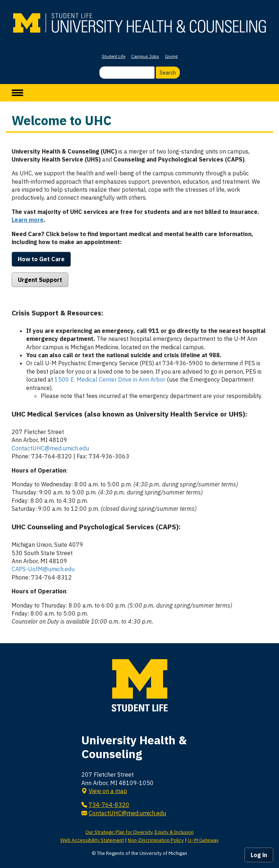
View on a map (108, 791)
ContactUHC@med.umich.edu (50, 448)
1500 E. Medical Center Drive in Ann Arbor (110, 379)
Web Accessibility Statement (92, 840)
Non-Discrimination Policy (156, 840)
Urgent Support (40, 280)
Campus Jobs (145, 56)
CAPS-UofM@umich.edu (43, 569)
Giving (171, 56)
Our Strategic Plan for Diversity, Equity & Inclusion (139, 832)
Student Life (114, 56)
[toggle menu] (17, 93)
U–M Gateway (203, 840)
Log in (259, 855)
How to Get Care (41, 259)
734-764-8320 (109, 805)
